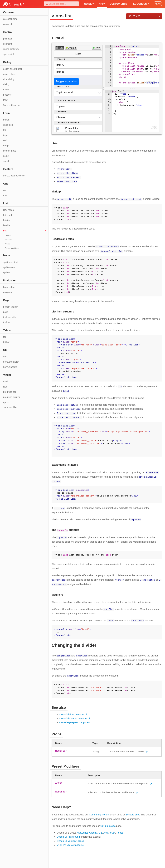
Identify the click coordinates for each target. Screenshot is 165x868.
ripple (6, 402)
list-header (8, 215)
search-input (9, 151)
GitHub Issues (108, 823)
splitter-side (9, 267)
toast (6, 100)
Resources (140, 4)
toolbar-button (10, 317)
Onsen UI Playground (68, 834)
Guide (89, 4)
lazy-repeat (9, 210)
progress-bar (10, 392)
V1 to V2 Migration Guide (70, 842)
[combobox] (61, 4)
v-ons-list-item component (73, 711)
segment (8, 44)
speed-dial (8, 54)
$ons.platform (10, 367)
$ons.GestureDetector (14, 176)
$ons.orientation (11, 362)
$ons (6, 357)
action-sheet (9, 74)
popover (7, 95)
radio (6, 140)
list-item (7, 220)
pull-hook (8, 39)
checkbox (8, 125)
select (6, 156)
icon (5, 387)
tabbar (6, 342)
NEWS (158, 4)
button (6, 120)
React (120, 830)
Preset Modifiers (12, 248)
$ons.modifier (10, 407)
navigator (8, 292)
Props (7, 244)
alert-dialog (9, 79)
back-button (9, 287)
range (6, 146)
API (102, 4)
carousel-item (10, 19)
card (5, 382)
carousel (7, 24)
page (6, 312)
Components (118, 4)
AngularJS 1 (96, 830)
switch (6, 161)
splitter (7, 273)
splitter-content (11, 262)
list (5, 231)
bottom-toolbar (10, 307)
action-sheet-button (13, 69)
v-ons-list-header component (75, 715)
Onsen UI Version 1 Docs (70, 838)
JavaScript (82, 830)
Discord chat (133, 812)
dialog (6, 84)
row (5, 195)
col (5, 190)
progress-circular (12, 397)
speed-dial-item (11, 49)
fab (5, 130)
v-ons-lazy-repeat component (75, 720)
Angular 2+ (109, 830)
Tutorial (8, 235)
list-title (7, 225)
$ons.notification (11, 105)
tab (5, 337)
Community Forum (99, 812)
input (6, 135)
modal (6, 90)
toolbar (7, 322)
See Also (8, 240)
